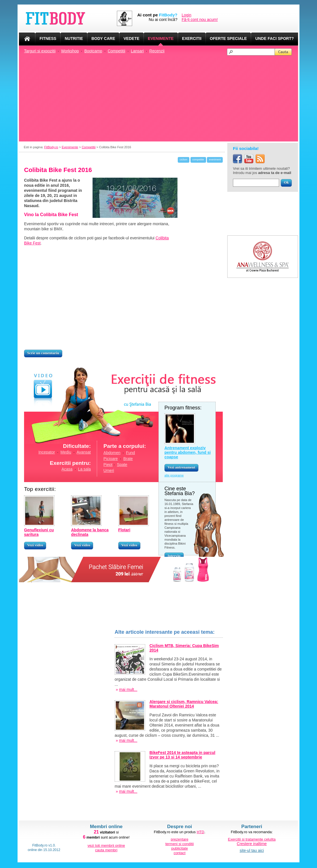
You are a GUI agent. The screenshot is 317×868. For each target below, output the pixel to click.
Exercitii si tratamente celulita (252, 839)
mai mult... (128, 689)
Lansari (137, 51)
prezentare (179, 839)
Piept (108, 465)
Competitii (116, 51)
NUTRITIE (74, 38)
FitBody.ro (51, 147)
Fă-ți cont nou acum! (200, 20)
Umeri (109, 470)
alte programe (174, 475)
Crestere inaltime (252, 844)
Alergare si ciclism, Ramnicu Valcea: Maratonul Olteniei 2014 (184, 704)
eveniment (215, 160)
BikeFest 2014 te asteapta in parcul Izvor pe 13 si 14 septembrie (182, 755)
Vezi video (35, 545)
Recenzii (157, 51)
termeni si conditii (179, 844)
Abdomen (112, 453)
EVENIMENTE (161, 38)
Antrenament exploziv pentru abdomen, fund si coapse (188, 452)
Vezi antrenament (181, 467)
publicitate (180, 848)
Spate (122, 465)
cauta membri (106, 850)
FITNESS (48, 38)
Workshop (70, 51)
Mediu (66, 452)
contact (179, 853)
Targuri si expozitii (40, 51)
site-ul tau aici (252, 850)
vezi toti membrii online (106, 846)
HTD (201, 832)
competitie (198, 160)
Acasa (67, 469)
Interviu (174, 556)
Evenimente (70, 147)
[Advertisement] (161, 98)
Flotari (124, 530)
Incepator (47, 452)
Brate (128, 459)
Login (187, 15)
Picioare (111, 459)
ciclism (184, 160)
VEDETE (132, 38)
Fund (130, 453)
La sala (84, 469)
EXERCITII (192, 38)
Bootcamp (93, 51)
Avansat (83, 452)
